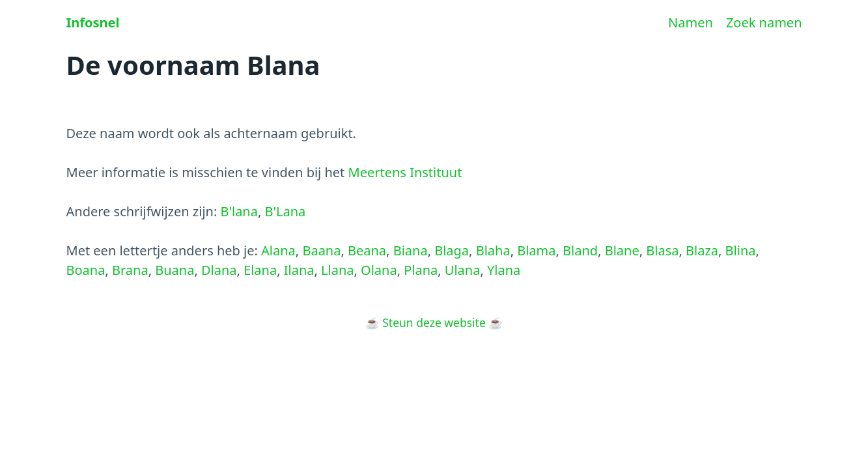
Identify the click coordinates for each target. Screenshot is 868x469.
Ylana (504, 270)
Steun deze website (434, 322)
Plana (421, 270)
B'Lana (286, 211)
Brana (130, 270)
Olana (379, 270)
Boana (86, 270)
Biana (411, 250)
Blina (741, 250)
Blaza (702, 250)
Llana (337, 270)
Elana (260, 270)
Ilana (299, 270)
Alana (278, 250)
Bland (580, 250)
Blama (536, 250)
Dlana (219, 270)
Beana (367, 250)
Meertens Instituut (405, 172)
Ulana (463, 270)
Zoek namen (764, 22)
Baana (321, 250)
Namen (691, 22)
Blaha (493, 250)
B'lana (239, 211)
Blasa (662, 250)
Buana (175, 270)
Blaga (452, 250)
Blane (622, 250)
